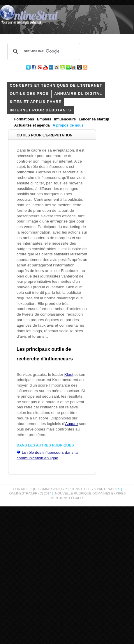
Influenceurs (65, 119)
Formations (24, 119)
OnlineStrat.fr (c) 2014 (30, 493)
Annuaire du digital (78, 94)
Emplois (44, 119)
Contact (21, 489)
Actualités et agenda (32, 125)
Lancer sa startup (94, 119)
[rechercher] (43, 51)
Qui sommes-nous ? (50, 489)
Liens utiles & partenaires (95, 489)
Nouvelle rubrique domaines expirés (90, 493)
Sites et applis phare (36, 102)
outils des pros (29, 94)
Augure (71, 424)
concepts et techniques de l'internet (56, 86)
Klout (69, 375)
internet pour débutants (40, 110)
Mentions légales (67, 498)
